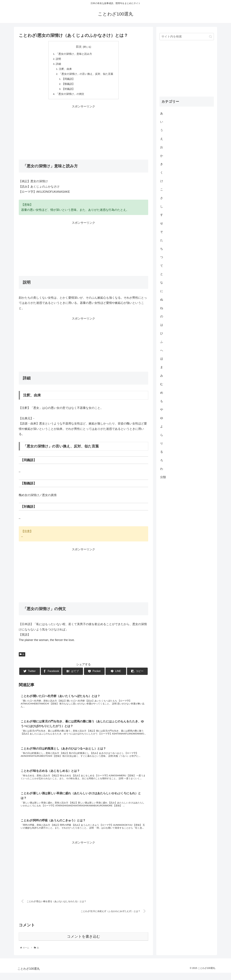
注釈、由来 (65, 70)
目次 (79, 47)
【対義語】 (69, 91)
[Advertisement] (83, 134)
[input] (187, 37)
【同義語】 (69, 80)
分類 (163, 477)
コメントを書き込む (84, 944)
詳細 (58, 64)
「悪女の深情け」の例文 (70, 96)
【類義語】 (69, 85)
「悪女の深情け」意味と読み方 (74, 54)
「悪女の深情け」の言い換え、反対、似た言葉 (86, 75)
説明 (58, 59)
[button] (211, 37)
